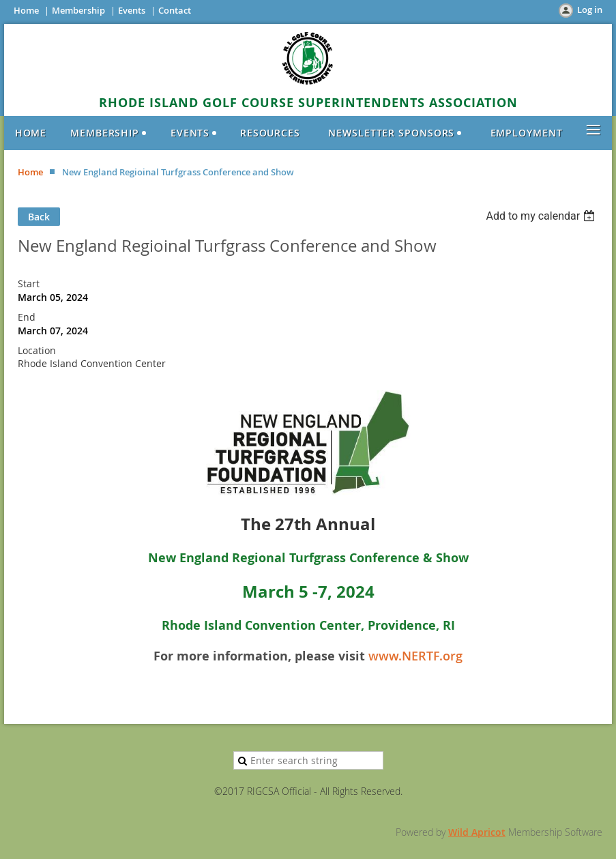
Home (26, 10)
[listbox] (542, 216)
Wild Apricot (477, 832)
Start (29, 283)
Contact (175, 10)
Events (132, 10)
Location (37, 350)
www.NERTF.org (415, 656)
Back (39, 217)
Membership (78, 10)
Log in (590, 10)
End (27, 317)
